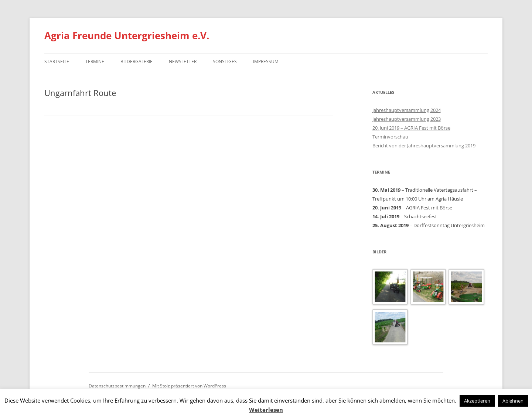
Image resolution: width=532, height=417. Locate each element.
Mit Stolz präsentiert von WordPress (189, 386)
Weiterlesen (266, 410)
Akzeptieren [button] (477, 401)
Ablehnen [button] (513, 401)
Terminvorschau (390, 137)
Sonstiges (225, 61)
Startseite (57, 61)
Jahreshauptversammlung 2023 (407, 119)
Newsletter (183, 61)
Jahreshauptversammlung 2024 (407, 110)
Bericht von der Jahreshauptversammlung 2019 (424, 146)
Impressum (266, 61)
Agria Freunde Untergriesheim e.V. (127, 35)
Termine (95, 61)
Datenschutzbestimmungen (117, 386)
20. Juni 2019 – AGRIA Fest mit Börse (411, 128)
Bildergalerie (137, 61)
